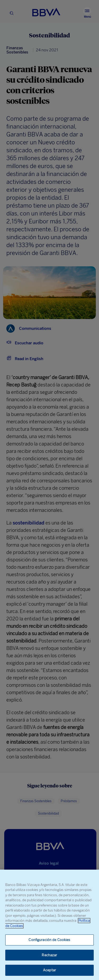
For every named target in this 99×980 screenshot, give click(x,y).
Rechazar (49, 955)
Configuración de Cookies (49, 940)
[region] (49, 925)
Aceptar (49, 970)
